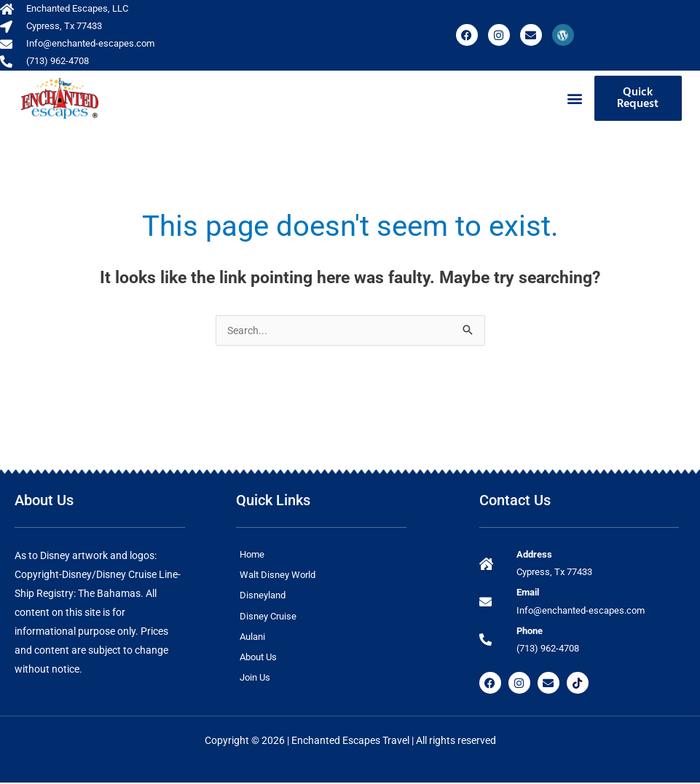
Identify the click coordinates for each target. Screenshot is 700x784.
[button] (575, 98)
